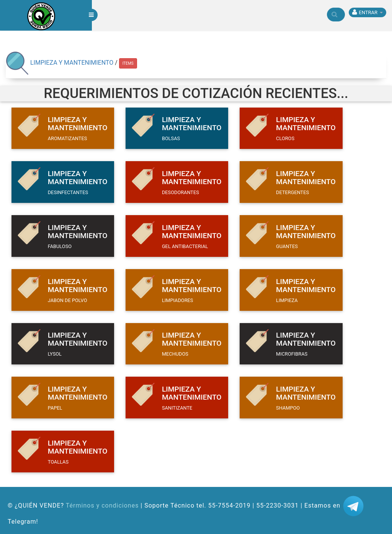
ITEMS (128, 63)
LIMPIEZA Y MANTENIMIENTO (72, 63)
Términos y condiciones (102, 505)
